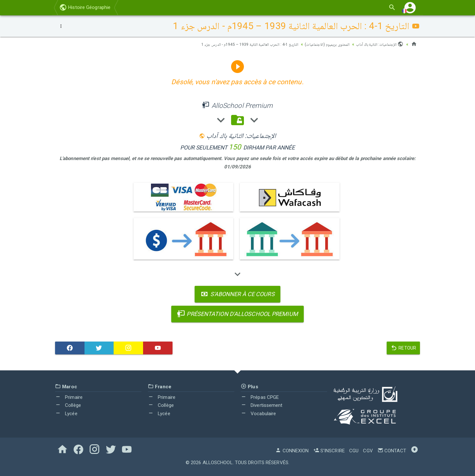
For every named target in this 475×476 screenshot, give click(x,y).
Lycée (66, 414)
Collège (68, 405)
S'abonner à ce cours (237, 294)
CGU (354, 451)
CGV (368, 451)
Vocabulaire (258, 414)
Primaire (69, 397)
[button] (410, 8)
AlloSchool (218, 463)
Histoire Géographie (85, 7)
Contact (392, 451)
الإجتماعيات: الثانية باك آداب (378, 44)
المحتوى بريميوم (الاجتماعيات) (320, 44)
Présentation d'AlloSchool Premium (237, 314)
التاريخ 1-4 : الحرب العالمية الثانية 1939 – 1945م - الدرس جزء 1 (233, 44)
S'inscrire (329, 451)
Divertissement (262, 405)
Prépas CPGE (260, 397)
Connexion (292, 451)
